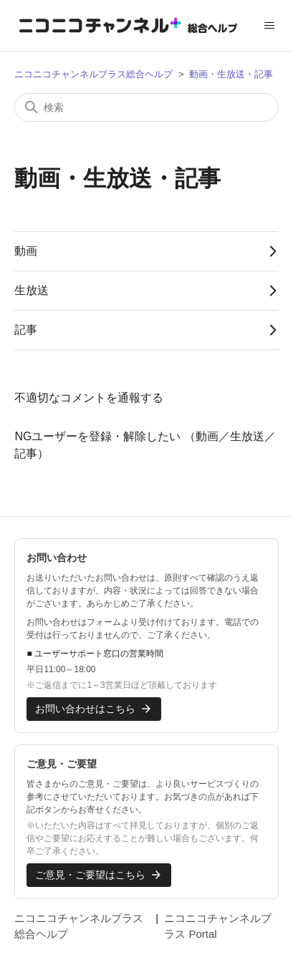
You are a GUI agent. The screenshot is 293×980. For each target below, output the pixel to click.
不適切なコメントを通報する (89, 398)
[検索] (146, 107)
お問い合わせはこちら (94, 709)
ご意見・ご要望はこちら (99, 875)
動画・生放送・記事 (231, 74)
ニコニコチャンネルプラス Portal (218, 926)
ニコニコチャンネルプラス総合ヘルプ (93, 74)
